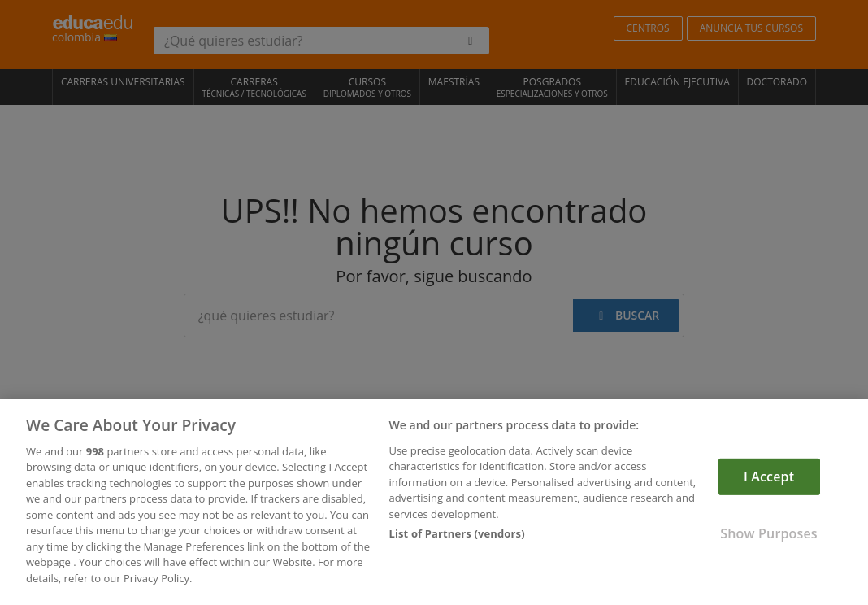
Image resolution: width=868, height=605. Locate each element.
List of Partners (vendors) (456, 538)
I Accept (769, 480)
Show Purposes (768, 537)
